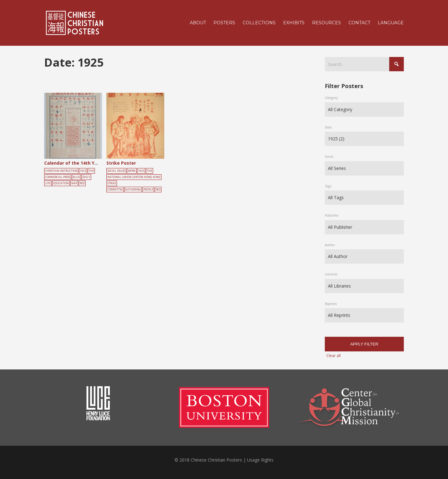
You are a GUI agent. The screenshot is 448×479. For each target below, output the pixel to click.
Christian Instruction (61, 171)
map (74, 183)
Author (330, 245)
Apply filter (364, 344)
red (82, 183)
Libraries (331, 274)
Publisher (332, 215)
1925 (83, 171)
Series (329, 156)
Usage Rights (260, 460)
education (61, 183)
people (148, 190)
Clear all (334, 356)
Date (328, 127)
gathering (133, 190)
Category (331, 98)
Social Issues (116, 171)
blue (76, 177)
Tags (328, 186)
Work (132, 171)
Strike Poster (121, 163)
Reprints (331, 304)
